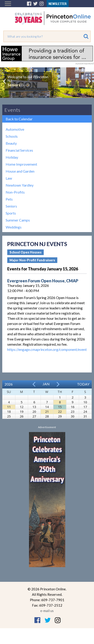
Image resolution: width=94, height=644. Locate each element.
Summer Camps (18, 220)
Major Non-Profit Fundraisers (32, 260)
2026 (9, 384)
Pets (9, 199)
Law (9, 178)
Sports (11, 213)
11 (9, 407)
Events (12, 110)
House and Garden (20, 171)
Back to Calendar (19, 119)
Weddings (14, 227)
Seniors (11, 206)
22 (60, 412)
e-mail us (47, 611)
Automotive (15, 129)
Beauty (11, 143)
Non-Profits (15, 192)
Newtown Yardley (20, 185)
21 (47, 412)
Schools (12, 136)
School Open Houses (25, 252)
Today (83, 384)
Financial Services (19, 150)
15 (60, 407)
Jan (46, 384)
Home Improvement (21, 164)
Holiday (12, 157)
